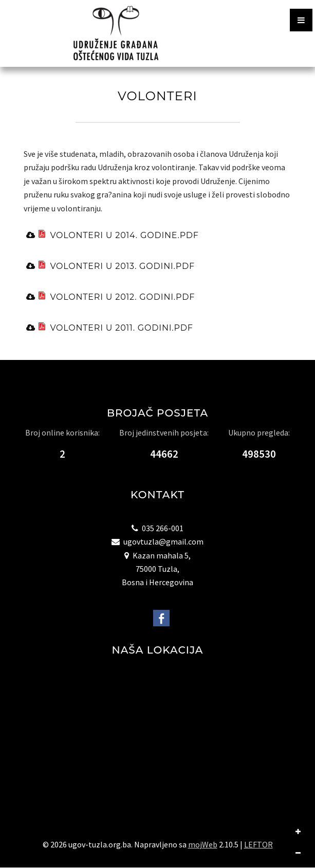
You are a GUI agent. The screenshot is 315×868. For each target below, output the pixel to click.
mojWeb (203, 844)
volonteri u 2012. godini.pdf (115, 297)
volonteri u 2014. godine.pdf (117, 235)
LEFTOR (258, 844)
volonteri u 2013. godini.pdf (115, 266)
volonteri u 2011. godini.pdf (114, 328)
